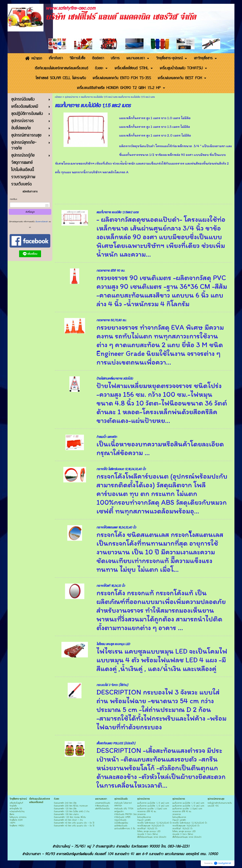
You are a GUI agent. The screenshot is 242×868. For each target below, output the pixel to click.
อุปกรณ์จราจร (71, 97)
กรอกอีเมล (13, 199)
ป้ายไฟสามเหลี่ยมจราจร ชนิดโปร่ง (115, 379)
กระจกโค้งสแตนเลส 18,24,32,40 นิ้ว (116, 528)
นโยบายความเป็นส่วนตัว (42, 222)
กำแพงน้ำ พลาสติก (107, 437)
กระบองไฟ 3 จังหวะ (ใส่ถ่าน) (112, 685)
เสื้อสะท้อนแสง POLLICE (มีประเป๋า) (116, 743)
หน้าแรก (58, 97)
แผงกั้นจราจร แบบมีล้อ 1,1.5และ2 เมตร (117, 212)
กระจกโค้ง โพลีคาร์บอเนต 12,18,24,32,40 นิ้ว (121, 469)
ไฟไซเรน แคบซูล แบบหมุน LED (113, 644)
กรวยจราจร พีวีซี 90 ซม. (111, 271)
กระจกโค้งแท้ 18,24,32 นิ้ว (111, 586)
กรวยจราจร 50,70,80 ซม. (111, 320)
